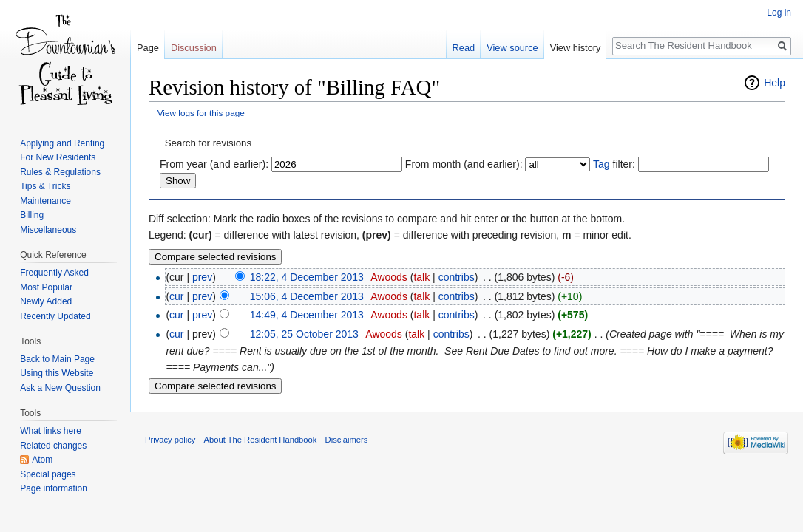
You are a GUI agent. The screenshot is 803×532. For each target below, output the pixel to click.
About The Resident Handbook (261, 440)
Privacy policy (170, 440)
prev (202, 277)
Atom (42, 460)
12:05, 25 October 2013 (304, 334)
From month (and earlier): (464, 164)
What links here (51, 431)
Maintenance (45, 201)
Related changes (53, 446)
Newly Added (46, 301)
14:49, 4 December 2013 (307, 315)
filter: (614, 164)
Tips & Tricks (45, 186)
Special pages (48, 474)
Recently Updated (55, 316)
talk (421, 277)
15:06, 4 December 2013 (307, 296)
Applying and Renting (62, 143)
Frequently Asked (54, 273)
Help (775, 83)
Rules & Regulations (60, 172)
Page (148, 48)
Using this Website (57, 373)
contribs (457, 277)
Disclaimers (347, 440)
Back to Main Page (57, 359)
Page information (54, 488)
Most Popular (46, 287)
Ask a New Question (60, 388)
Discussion (194, 48)
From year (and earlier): (214, 164)
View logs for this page (201, 113)
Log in (779, 13)
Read (464, 48)
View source (512, 48)
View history (576, 48)
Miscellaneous (48, 230)
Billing (32, 215)
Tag (602, 164)
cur (176, 296)
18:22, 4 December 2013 (307, 277)
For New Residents (58, 157)
